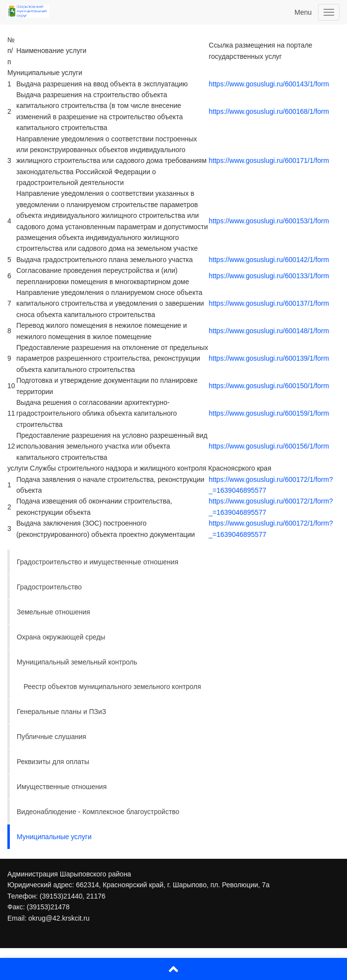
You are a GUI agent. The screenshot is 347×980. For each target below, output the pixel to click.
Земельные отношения (53, 612)
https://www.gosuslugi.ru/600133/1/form (269, 276)
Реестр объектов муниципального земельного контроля (112, 687)
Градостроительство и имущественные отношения (97, 562)
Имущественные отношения (62, 787)
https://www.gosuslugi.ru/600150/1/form (269, 386)
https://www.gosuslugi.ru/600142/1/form (269, 260)
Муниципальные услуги (54, 837)
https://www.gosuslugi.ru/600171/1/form (269, 160)
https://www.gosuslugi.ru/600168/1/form (269, 111)
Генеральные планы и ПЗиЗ (61, 712)
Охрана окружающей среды (61, 637)
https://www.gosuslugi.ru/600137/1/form (269, 303)
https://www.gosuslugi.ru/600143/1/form (269, 84)
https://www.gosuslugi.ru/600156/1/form (269, 446)
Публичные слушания (52, 737)
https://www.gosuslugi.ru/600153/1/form (269, 221)
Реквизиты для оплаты (53, 762)
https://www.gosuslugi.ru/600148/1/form (269, 331)
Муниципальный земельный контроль (77, 662)
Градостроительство (49, 587)
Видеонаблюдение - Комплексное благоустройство (98, 812)
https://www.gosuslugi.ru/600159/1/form (269, 413)
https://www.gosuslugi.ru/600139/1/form (269, 358)
